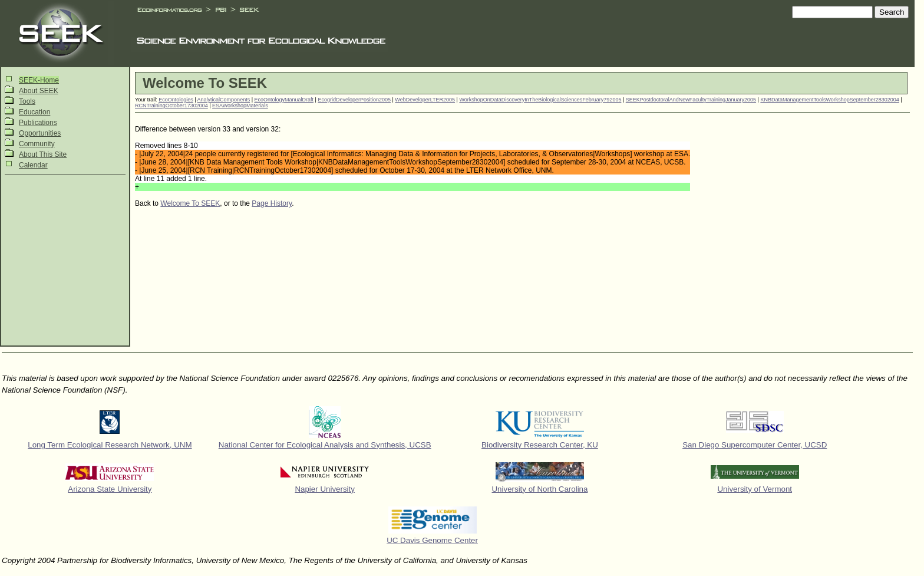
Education (34, 112)
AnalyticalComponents (224, 100)
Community (37, 144)
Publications (38, 123)
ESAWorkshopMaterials (240, 106)
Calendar (33, 165)
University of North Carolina (539, 489)
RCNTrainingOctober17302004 (171, 106)
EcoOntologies (176, 100)
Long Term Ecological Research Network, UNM (110, 445)
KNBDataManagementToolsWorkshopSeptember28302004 (829, 100)
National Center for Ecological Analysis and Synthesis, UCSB (325, 445)
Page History (272, 203)
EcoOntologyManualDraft (284, 100)
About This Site (43, 154)
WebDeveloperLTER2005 (425, 100)
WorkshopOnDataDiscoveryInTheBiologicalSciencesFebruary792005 (540, 100)
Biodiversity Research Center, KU (540, 445)
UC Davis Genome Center (432, 540)
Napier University (324, 489)
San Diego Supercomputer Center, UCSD (755, 445)
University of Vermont (755, 489)
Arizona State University (110, 489)
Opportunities (40, 133)
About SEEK (39, 91)
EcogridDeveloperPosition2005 (354, 100)
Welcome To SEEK (190, 203)
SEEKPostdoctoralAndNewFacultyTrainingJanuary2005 (691, 100)
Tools (27, 101)
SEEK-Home (39, 80)
